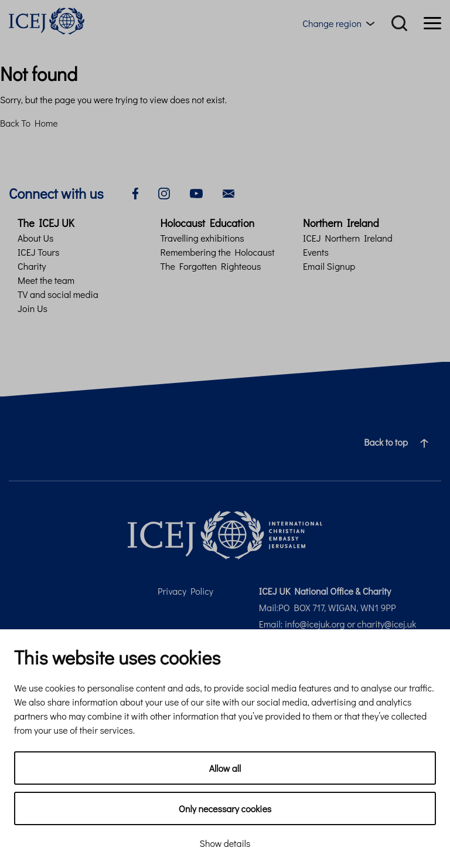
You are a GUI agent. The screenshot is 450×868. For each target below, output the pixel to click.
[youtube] (196, 192)
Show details (225, 843)
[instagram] (164, 192)
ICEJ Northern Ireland (348, 238)
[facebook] (135, 192)
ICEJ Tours (38, 252)
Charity (32, 266)
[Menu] (432, 23)
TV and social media (58, 294)
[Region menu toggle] (341, 23)
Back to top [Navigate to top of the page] (401, 442)
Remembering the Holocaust (218, 252)
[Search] (399, 23)
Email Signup (329, 266)
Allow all (225, 768)
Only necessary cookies (225, 808)
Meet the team (46, 280)
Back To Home (29, 123)
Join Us (33, 308)
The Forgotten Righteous (211, 266)
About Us (35, 238)
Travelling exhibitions (202, 238)
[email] (229, 192)
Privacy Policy (185, 591)
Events (316, 252)
